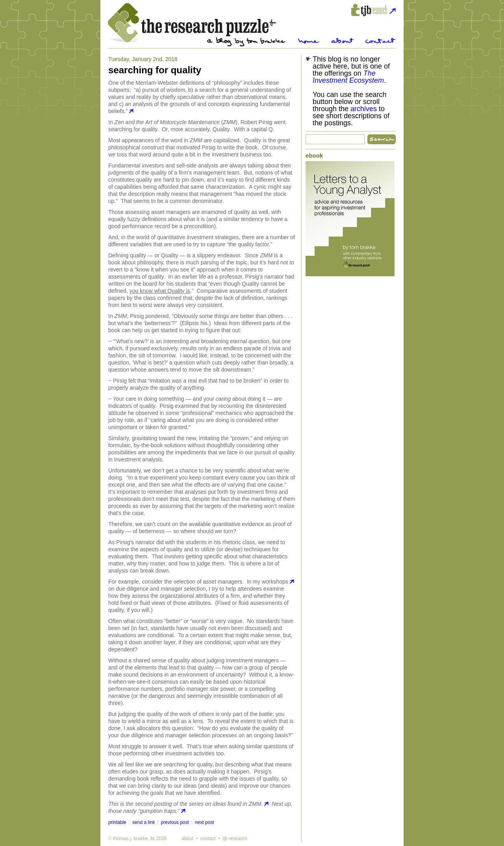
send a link (144, 822)
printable (117, 822)
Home (309, 41)
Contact (381, 41)
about (187, 839)
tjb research (235, 839)
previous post (175, 822)
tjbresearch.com (373, 10)
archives (364, 109)
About (343, 41)
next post (205, 822)
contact (208, 839)
